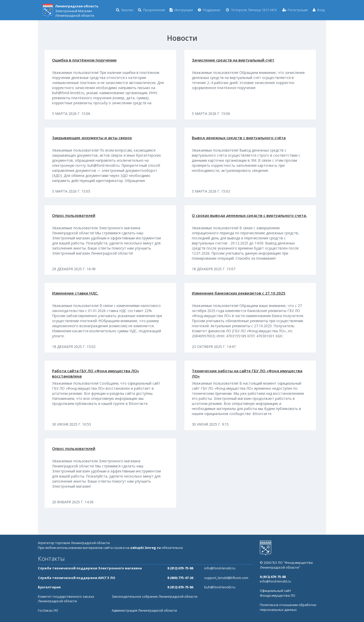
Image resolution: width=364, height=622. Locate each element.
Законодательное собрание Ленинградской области (155, 596)
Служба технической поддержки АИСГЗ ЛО (77, 578)
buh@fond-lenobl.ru (220, 587)
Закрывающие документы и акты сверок (92, 138)
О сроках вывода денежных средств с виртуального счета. (249, 215)
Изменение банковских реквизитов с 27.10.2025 (239, 293)
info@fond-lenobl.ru (220, 568)
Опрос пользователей (74, 215)
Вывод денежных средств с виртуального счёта (239, 138)
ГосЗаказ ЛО (48, 610)
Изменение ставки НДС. (75, 293)
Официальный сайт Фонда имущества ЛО (278, 593)
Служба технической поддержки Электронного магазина (90, 568)
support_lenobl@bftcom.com (226, 578)
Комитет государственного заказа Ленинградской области (66, 599)
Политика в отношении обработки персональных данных (288, 607)
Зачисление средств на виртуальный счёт (233, 60)
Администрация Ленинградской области (144, 610)
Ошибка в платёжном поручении (84, 60)
